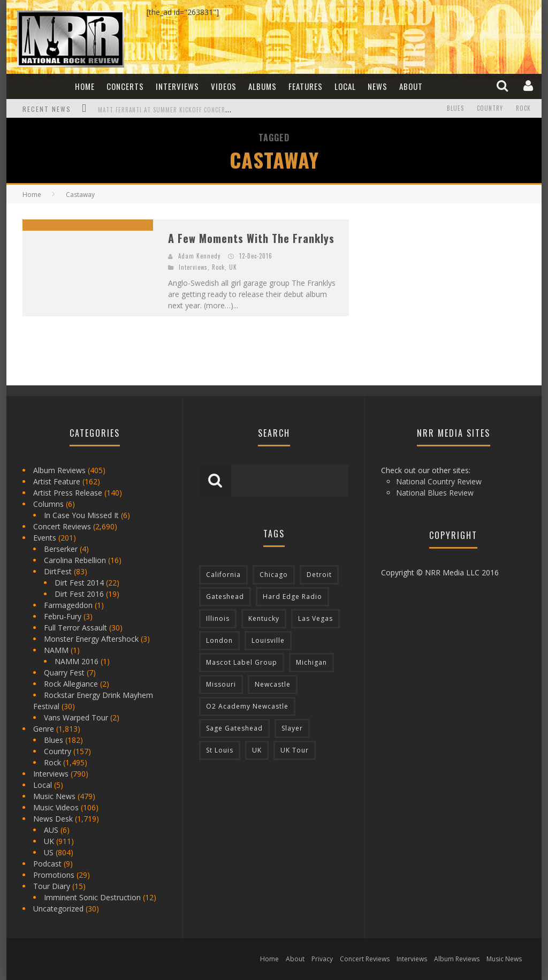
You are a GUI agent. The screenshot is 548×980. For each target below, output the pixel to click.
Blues (455, 109)
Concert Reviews (62, 526)
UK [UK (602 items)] (257, 750)
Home (85, 86)
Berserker (61, 549)
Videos (224, 86)
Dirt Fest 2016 (79, 594)
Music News (54, 796)
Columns (48, 504)
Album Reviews (59, 470)
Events (45, 538)
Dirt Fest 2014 (79, 583)
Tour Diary (52, 886)
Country (490, 109)
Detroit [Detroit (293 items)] (319, 575)
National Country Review (439, 481)
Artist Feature (57, 481)
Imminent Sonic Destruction (92, 897)
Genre (44, 729)
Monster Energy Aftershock (91, 639)
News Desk (53, 819)
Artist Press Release (68, 493)
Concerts (125, 86)
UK (233, 267)
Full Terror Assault (75, 628)
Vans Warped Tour (76, 717)
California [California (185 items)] (223, 575)
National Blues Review (435, 493)
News (378, 86)
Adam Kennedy (199, 256)
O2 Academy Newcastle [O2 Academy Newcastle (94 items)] (247, 706)
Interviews (177, 86)
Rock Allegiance (71, 684)
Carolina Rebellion (75, 560)
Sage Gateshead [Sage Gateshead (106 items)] (234, 728)
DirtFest (58, 571)
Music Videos (56, 807)
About (411, 86)
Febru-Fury (63, 616)
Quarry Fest (64, 673)
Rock (523, 109)
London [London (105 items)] (219, 640)
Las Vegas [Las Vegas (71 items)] (315, 618)
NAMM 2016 (77, 661)
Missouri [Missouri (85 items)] (221, 684)
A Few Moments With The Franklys (251, 238)
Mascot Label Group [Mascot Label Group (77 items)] (242, 662)
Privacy (322, 959)
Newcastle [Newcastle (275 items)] (273, 684)
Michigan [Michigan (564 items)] (311, 662)
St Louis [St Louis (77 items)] (220, 750)
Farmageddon (68, 605)
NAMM (56, 650)
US (49, 852)
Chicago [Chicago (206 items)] (274, 575)
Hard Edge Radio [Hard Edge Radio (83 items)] (292, 597)
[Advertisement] (445, 286)
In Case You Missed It (81, 515)
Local (345, 86)
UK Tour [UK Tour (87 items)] (295, 750)
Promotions (54, 875)
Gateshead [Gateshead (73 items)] (225, 597)
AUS (51, 830)
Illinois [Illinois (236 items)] (218, 618)
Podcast (47, 864)
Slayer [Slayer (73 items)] (292, 728)
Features (306, 86)
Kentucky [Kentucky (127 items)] (264, 618)
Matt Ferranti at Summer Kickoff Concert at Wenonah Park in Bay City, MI (214, 110)
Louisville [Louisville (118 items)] (268, 640)
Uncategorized (58, 909)
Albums (262, 86)
